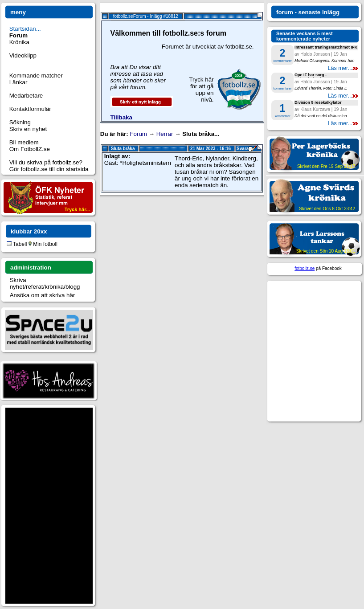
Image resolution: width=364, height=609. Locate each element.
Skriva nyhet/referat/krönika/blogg (45, 283)
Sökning (20, 122)
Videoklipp (23, 55)
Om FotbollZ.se (30, 149)
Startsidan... (25, 29)
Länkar (18, 82)
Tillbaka (121, 117)
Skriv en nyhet (28, 129)
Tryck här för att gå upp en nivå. (201, 90)
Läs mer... (343, 68)
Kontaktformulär (30, 109)
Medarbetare (26, 96)
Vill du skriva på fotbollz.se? (46, 162)
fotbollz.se (305, 268)
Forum (138, 134)
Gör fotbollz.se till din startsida (49, 169)
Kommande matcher (36, 76)
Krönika (19, 42)
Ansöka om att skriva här (43, 295)
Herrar (165, 134)
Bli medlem (24, 142)
